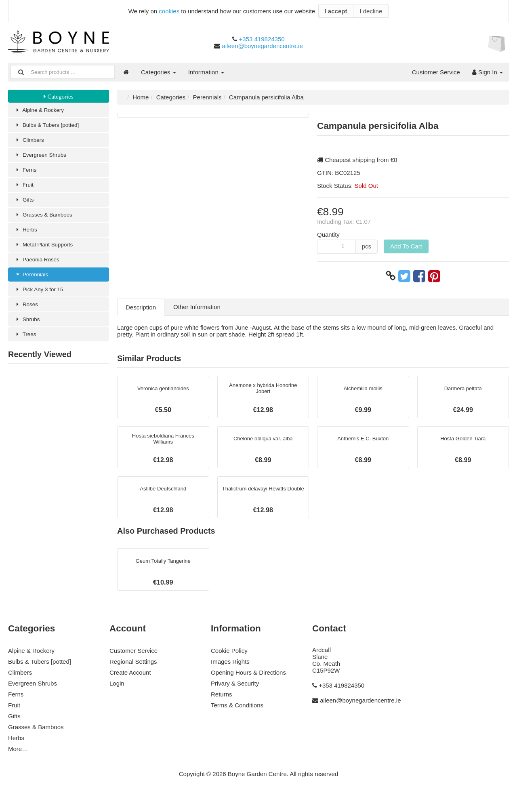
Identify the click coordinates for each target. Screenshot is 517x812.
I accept (336, 11)
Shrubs (28, 331)
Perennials (33, 284)
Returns (222, 705)
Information (206, 72)
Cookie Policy (229, 661)
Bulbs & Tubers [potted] (50, 126)
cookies (169, 11)
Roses (27, 315)
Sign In (488, 72)
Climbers (31, 142)
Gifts (25, 205)
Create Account (130, 683)
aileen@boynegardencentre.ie (262, 46)
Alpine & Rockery (42, 110)
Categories (159, 72)
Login (117, 694)
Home (141, 97)
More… (18, 759)
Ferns (27, 174)
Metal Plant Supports (47, 252)
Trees (26, 347)
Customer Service (436, 72)
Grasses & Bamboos (47, 221)
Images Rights (230, 672)
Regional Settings (133, 672)
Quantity (328, 235)
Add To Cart (406, 246)
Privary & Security (235, 694)
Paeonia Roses (39, 268)
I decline (371, 11)
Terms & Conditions (237, 716)
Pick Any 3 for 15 (42, 300)
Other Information (197, 307)
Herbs (27, 237)
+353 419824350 (262, 39)
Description (141, 307)
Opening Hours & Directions (248, 683)
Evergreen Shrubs (43, 158)
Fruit (25, 189)
